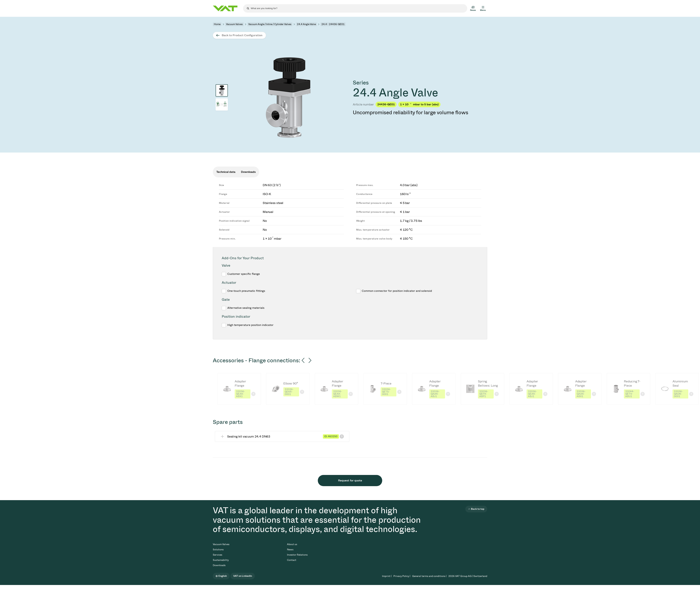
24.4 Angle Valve (306, 24)
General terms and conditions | (429, 576)
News (290, 550)
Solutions (218, 550)
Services (218, 555)
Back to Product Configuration (242, 35)
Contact (292, 560)
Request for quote (350, 480)
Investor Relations (297, 555)
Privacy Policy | (402, 576)
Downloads (219, 565)
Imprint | (387, 576)
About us (292, 544)
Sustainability (221, 560)
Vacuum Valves (234, 24)
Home (217, 24)
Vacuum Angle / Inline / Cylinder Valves (270, 24)
